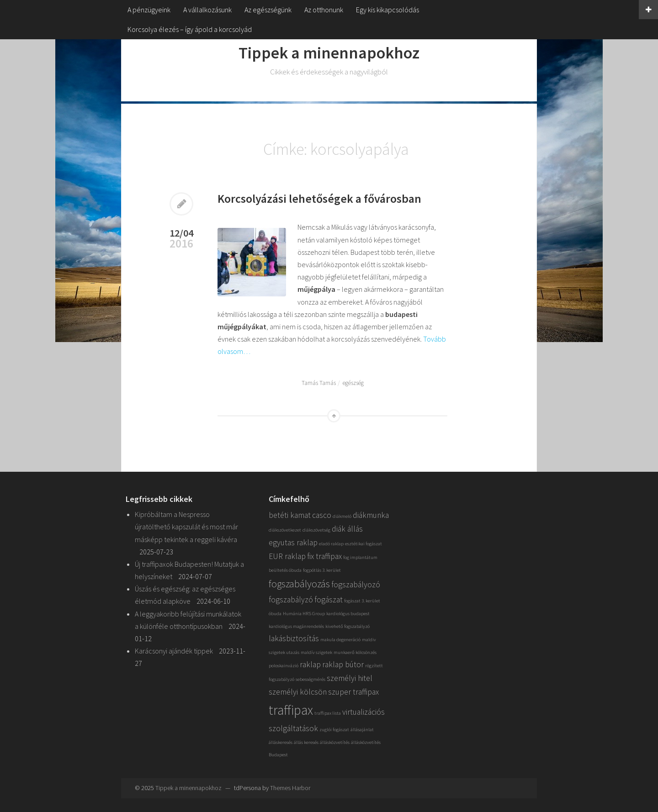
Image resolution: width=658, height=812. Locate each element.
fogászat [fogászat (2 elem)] (329, 600)
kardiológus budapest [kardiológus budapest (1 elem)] (348, 614)
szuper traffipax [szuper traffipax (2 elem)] (353, 692)
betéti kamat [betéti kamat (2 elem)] (290, 515)
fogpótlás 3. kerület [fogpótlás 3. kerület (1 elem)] (322, 570)
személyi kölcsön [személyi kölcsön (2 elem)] (298, 692)
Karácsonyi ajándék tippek (174, 651)
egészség (353, 383)
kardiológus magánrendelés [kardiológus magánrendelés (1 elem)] (296, 626)
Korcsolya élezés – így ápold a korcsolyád (190, 29)
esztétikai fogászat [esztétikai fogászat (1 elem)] (363, 544)
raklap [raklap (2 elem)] (310, 664)
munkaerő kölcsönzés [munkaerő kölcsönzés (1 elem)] (355, 652)
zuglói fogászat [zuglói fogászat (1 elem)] (334, 730)
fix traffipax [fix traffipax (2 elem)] (324, 556)
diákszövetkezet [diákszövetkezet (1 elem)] (285, 530)
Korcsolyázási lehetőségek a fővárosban (319, 198)
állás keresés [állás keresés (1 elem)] (306, 742)
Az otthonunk (324, 10)
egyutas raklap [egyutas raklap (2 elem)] (293, 543)
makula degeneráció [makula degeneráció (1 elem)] (340, 640)
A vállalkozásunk (207, 10)
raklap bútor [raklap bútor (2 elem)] (343, 664)
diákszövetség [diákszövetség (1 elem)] (316, 530)
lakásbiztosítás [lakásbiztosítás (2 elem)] (294, 638)
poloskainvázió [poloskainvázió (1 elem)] (284, 666)
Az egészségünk (268, 10)
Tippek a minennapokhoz (329, 53)
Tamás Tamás (319, 383)
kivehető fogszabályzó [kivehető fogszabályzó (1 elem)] (348, 626)
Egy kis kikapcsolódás (387, 10)
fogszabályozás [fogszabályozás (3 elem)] (299, 584)
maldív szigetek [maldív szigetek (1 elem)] (316, 652)
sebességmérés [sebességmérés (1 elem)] (310, 679)
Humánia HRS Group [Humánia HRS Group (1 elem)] (304, 614)
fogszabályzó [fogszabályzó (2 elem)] (291, 600)
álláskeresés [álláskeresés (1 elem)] (281, 742)
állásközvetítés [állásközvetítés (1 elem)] (335, 742)
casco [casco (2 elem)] (322, 515)
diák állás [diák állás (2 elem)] (347, 529)
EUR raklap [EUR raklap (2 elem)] (287, 556)
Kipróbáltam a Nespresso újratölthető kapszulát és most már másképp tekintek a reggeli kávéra (186, 527)
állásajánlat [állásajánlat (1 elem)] (362, 730)
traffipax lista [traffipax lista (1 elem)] (328, 713)
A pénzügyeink (149, 10)
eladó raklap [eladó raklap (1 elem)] (331, 544)
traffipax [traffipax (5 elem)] (291, 710)
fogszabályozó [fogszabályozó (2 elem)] (356, 585)
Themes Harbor (290, 788)
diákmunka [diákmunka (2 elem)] (371, 515)
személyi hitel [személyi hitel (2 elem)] (350, 678)
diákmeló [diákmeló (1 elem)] (342, 516)
